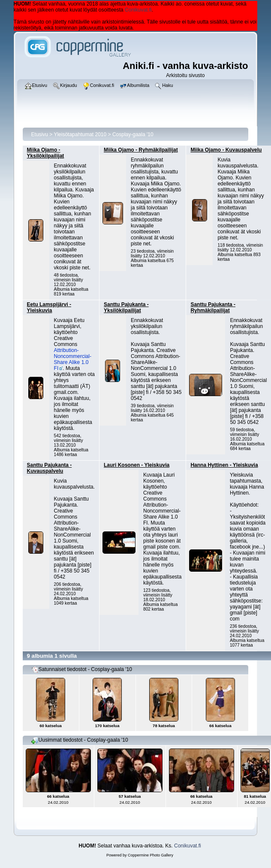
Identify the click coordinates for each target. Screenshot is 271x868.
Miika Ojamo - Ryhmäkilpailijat (141, 150)
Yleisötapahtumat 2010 (80, 134)
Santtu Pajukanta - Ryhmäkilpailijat (213, 307)
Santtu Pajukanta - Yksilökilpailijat (126, 307)
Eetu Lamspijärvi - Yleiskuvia (49, 307)
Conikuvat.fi (138, 10)
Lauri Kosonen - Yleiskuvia (137, 465)
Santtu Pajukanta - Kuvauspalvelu (50, 468)
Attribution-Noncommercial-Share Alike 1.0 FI (73, 359)
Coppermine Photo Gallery (151, 855)
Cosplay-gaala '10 (133, 134)
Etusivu (40, 134)
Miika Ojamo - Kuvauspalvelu (226, 150)
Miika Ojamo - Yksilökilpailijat (46, 153)
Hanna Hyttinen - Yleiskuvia (224, 465)
